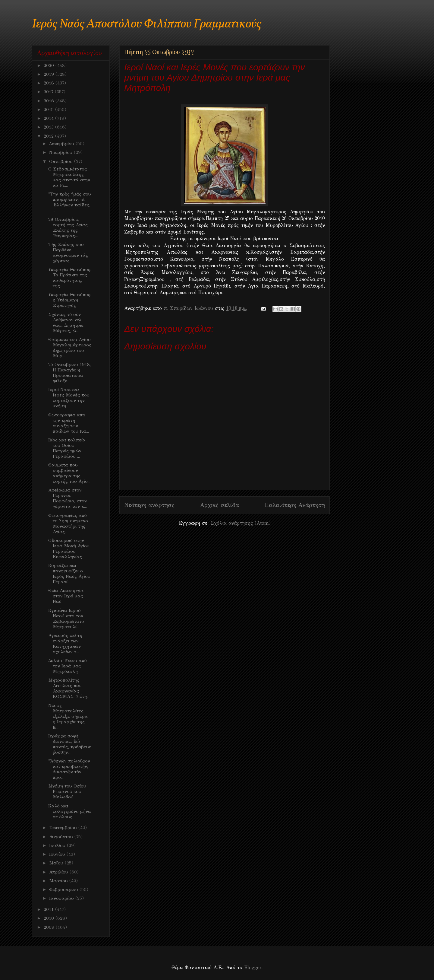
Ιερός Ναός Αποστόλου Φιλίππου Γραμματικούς (147, 24)
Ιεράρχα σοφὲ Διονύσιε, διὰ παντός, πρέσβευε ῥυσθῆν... (70, 744)
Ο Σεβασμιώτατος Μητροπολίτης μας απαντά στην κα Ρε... (69, 177)
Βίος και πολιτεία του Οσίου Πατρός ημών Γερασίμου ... (67, 448)
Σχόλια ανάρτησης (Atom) (241, 523)
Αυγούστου (62, 837)
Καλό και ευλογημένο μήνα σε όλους (70, 811)
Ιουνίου (58, 854)
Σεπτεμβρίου (64, 828)
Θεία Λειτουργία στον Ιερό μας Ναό (66, 596)
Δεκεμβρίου (62, 144)
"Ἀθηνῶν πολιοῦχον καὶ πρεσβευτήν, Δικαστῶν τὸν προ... (69, 769)
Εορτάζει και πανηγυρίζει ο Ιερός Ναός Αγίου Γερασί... (69, 574)
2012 (49, 136)
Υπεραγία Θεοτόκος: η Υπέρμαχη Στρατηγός (70, 300)
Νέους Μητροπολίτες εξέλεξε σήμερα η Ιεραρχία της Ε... (68, 716)
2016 (50, 101)
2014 (49, 118)
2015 (49, 110)
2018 (50, 83)
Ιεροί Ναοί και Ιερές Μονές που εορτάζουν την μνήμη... (69, 398)
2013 (49, 127)
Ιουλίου (58, 845)
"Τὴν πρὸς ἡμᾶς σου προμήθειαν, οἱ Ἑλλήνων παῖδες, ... (70, 202)
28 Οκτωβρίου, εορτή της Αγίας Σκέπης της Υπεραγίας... (68, 227)
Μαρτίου (59, 881)
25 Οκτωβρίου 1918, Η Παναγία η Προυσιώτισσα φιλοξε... (70, 373)
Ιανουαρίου (62, 898)
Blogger (253, 967)
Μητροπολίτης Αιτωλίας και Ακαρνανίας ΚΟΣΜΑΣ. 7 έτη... (69, 688)
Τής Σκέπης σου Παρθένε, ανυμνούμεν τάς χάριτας (68, 253)
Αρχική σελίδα (220, 505)
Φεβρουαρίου (64, 889)
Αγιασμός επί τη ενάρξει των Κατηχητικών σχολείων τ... (65, 644)
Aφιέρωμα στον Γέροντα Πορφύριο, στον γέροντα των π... (68, 498)
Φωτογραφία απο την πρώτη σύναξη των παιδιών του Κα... (69, 423)
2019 (50, 74)
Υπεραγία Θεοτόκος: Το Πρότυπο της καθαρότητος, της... (70, 278)
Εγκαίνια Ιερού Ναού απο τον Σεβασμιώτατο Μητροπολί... (66, 619)
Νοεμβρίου (61, 152)
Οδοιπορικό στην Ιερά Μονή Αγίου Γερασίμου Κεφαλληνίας (69, 549)
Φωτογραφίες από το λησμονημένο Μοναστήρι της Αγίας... (68, 523)
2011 (49, 909)
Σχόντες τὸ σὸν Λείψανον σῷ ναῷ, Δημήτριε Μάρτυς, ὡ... (66, 323)
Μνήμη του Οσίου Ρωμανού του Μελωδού (67, 791)
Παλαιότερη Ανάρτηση (295, 505)
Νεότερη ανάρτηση (149, 505)
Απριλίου (59, 872)
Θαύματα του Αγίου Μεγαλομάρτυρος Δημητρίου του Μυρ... (70, 348)
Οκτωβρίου (62, 161)
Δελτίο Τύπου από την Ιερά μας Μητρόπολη (68, 666)
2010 (50, 918)
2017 (49, 92)
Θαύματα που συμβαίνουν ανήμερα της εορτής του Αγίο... (69, 473)
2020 (50, 65)
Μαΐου (57, 863)
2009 (50, 927)
